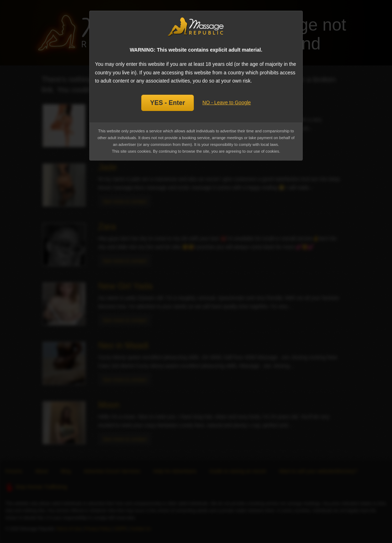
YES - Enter (168, 103)
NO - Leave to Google (227, 102)
